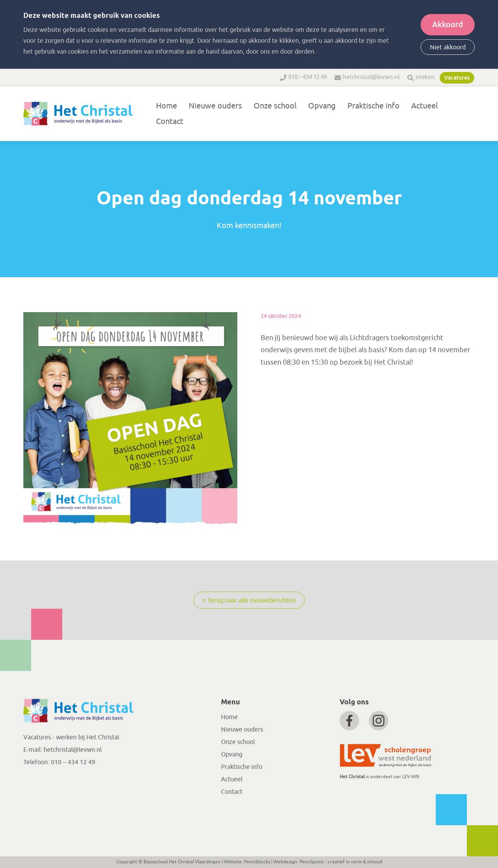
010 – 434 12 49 (308, 77)
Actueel (424, 106)
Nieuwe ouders (215, 106)
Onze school (275, 106)
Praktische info (373, 106)
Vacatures (457, 78)
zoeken (425, 77)
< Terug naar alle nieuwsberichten (249, 601)
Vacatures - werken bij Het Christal (71, 737)
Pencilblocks (257, 862)
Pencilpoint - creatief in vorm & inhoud (341, 862)
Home (167, 106)
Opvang (322, 106)
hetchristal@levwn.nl (371, 77)
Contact (170, 121)
